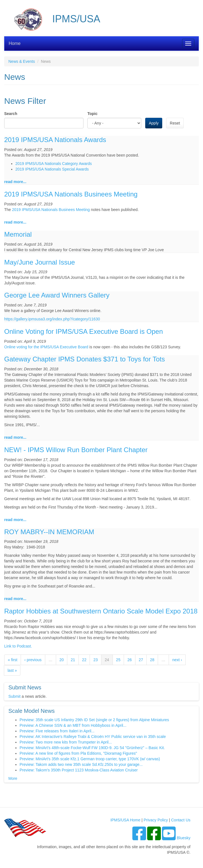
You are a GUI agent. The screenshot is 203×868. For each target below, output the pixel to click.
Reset (175, 123)
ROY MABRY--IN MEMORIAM (49, 532)
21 (73, 660)
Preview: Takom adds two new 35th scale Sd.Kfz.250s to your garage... (81, 764)
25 (118, 660)
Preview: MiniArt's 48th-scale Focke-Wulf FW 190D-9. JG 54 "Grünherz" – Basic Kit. (92, 748)
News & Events (22, 61)
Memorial (18, 234)
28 (152, 660)
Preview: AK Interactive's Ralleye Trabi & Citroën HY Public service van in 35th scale (93, 737)
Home (15, 43)
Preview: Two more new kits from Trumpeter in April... (66, 742)
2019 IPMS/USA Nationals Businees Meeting (71, 194)
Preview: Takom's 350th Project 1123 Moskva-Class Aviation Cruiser (79, 770)
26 (130, 660)
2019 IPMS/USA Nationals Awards (55, 140)
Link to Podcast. (18, 646)
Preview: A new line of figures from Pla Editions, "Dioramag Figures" (78, 753)
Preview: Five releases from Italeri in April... (57, 731)
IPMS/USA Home (125, 820)
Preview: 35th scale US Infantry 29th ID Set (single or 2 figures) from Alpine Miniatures (94, 720)
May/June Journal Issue (40, 262)
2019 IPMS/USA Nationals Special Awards (52, 169)
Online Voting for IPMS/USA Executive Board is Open (83, 331)
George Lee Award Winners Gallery (57, 295)
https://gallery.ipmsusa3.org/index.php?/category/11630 (52, 319)
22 (84, 660)
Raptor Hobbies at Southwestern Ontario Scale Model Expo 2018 (101, 611)
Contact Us (181, 820)
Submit (15, 696)
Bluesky (184, 838)
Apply (154, 123)
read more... (15, 182)
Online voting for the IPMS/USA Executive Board (46, 347)
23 (95, 660)
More (13, 778)
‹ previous (33, 660)
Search (11, 114)
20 (62, 660)
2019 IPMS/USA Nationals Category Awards (54, 164)
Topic (92, 114)
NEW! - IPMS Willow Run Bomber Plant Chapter (76, 450)
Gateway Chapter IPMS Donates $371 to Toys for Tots (84, 359)
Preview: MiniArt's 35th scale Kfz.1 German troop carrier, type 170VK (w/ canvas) (90, 759)
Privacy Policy (156, 820)
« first (13, 660)
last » (12, 670)
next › (177, 660)
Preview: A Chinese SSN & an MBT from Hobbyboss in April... (73, 725)
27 (141, 660)
